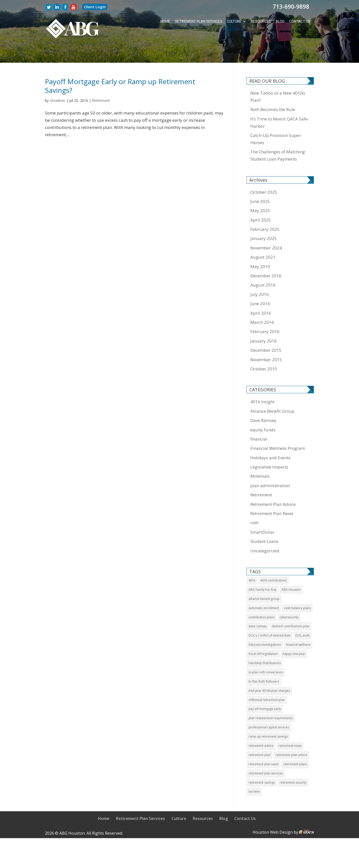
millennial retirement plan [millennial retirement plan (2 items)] (267, 681)
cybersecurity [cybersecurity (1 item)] (289, 599)
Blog (280, 22)
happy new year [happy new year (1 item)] (294, 635)
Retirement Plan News (272, 495)
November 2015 (266, 341)
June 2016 (260, 285)
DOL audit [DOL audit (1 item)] (303, 617)
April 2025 (261, 202)
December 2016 (266, 257)
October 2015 (264, 350)
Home (165, 22)
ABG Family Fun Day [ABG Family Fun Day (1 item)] (263, 571)
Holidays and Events (270, 439)
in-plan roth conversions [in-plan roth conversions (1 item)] (266, 654)
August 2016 (263, 267)
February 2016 (265, 313)
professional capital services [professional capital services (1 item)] (269, 709)
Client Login (95, 7)
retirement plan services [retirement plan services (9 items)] (266, 755)
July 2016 (260, 276)
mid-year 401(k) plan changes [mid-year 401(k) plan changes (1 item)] (269, 672)
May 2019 (260, 248)
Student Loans (264, 523)
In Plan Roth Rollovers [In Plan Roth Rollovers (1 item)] (264, 663)
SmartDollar (262, 514)
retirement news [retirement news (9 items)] (290, 727)
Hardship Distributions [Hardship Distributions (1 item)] (265, 645)
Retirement (101, 82)
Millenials (260, 458)
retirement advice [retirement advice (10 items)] (261, 727)
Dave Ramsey (263, 402)
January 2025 (264, 220)
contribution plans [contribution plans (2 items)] (262, 599)
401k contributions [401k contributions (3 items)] (273, 562)
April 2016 (261, 295)
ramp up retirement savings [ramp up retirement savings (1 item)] (268, 718)
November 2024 (266, 229)
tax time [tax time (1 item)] (254, 773)
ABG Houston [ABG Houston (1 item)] (291, 571)
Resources (261, 22)
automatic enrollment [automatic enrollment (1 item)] (264, 590)
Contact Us (300, 22)
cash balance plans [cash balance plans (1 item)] (297, 590)
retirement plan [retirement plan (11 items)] (260, 736)
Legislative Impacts (269, 448)
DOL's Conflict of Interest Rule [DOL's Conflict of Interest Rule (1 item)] (269, 617)
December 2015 (266, 332)
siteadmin (57, 82)
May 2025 (260, 192)
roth (254, 504)
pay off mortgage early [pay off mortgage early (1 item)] (265, 691)
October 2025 (264, 174)
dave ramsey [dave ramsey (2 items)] (258, 608)
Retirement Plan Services (198, 22)
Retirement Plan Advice (273, 486)
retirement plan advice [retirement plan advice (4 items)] (291, 736)
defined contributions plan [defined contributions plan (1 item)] (291, 608)
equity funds (263, 411)
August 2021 (263, 239)
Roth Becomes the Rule (273, 91)
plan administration (270, 467)
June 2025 (260, 183)
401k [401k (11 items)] (252, 562)
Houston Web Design (273, 814)
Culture (234, 22)
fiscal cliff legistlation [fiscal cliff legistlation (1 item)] (263, 635)
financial (259, 421)
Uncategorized (265, 532)
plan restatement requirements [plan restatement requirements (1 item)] (271, 700)
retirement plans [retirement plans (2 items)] (295, 746)
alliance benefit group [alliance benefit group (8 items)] (264, 580)
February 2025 (265, 211)
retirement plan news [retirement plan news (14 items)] (264, 746)
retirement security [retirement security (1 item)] (293, 764)
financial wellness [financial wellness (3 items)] (298, 626)
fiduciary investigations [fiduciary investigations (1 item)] (265, 626)
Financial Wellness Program (278, 430)
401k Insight (262, 383)
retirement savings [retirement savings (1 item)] (262, 764)
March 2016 (262, 304)
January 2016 (264, 322)
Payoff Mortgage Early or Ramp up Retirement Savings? (120, 67)
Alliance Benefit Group (272, 393)
